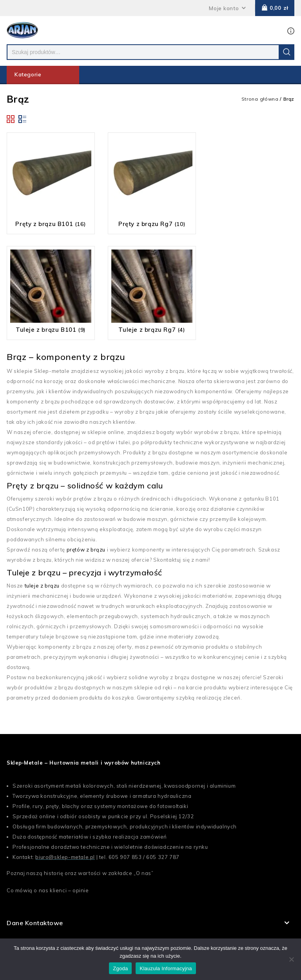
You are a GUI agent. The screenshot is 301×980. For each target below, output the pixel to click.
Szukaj (286, 52)
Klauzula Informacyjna (166, 968)
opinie (81, 890)
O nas (144, 873)
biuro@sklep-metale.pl (65, 857)
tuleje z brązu (42, 586)
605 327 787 (163, 857)
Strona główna (260, 99)
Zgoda (120, 968)
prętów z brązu (86, 550)
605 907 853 (125, 857)
